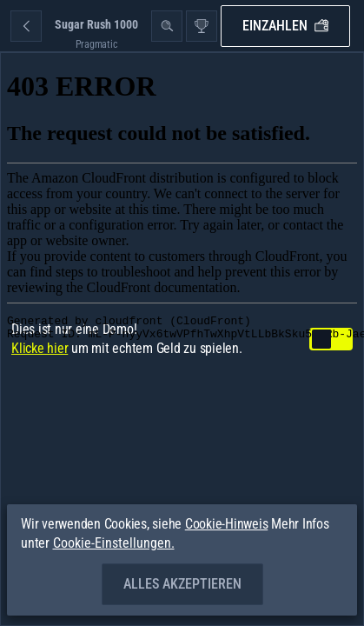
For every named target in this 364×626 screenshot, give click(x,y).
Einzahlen (285, 26)
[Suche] (167, 26)
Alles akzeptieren (182, 584)
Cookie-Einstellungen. (114, 543)
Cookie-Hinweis (227, 524)
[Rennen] (202, 26)
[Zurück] (26, 26)
